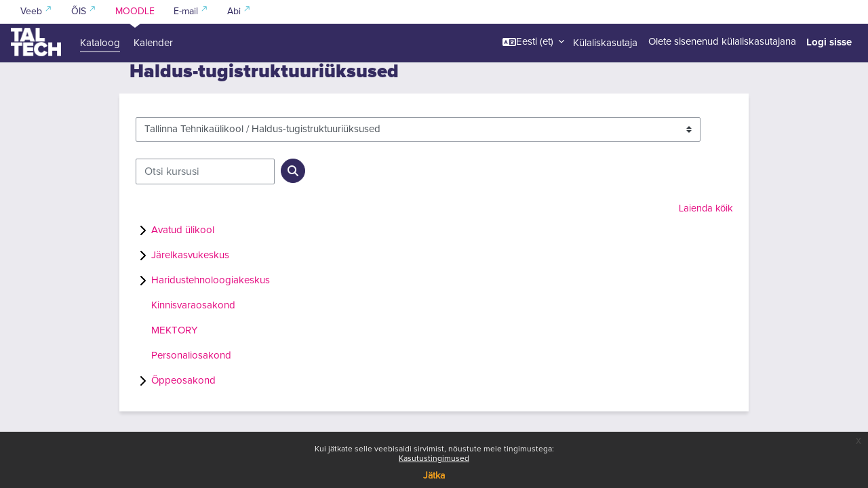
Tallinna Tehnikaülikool (225, 80)
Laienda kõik (704, 241)
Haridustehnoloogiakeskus (211, 313)
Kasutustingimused (434, 459)
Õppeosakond (183, 413)
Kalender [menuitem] (153, 43)
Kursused (151, 80)
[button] (533, 42)
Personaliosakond (191, 388)
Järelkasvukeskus (190, 288)
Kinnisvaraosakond (193, 338)
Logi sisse (829, 42)
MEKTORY (174, 363)
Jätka (434, 476)
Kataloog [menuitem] (100, 43)
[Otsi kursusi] (205, 204)
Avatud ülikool (183, 263)
